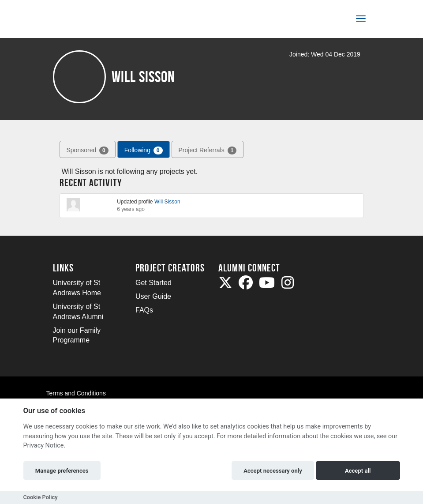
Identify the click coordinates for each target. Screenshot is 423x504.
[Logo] (82, 21)
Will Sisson (167, 202)
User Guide (153, 296)
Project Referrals (208, 150)
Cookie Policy (41, 497)
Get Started (153, 283)
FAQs (144, 310)
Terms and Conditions (76, 393)
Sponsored (88, 150)
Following (144, 150)
